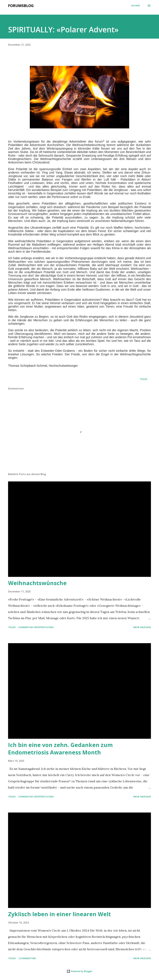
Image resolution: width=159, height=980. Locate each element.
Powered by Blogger (79, 971)
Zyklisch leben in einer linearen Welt (59, 914)
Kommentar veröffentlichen (36, 627)
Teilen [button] (143, 379)
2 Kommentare (27, 958)
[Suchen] (135, 6)
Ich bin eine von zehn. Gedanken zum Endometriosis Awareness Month (60, 749)
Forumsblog (21, 6)
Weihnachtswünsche (37, 583)
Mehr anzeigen (142, 627)
